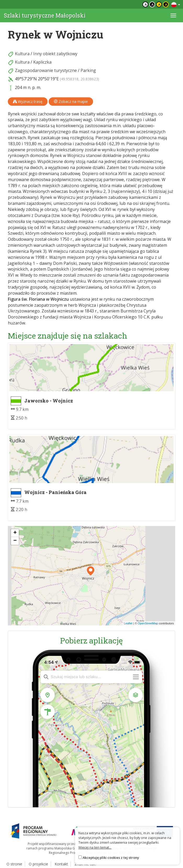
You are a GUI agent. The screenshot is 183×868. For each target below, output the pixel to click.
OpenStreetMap (148, 623)
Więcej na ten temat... (95, 847)
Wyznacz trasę (28, 101)
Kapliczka (42, 62)
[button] (91, 571)
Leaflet (128, 623)
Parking (88, 70)
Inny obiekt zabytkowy (55, 54)
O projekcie (38, 864)
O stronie (14, 864)
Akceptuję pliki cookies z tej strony (111, 858)
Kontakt (61, 864)
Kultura (22, 54)
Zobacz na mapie (71, 101)
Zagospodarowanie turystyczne (46, 70)
